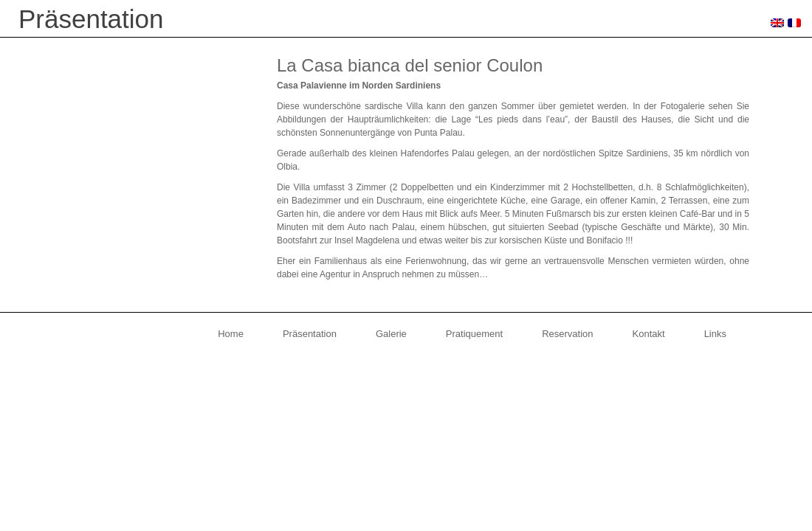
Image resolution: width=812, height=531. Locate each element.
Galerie (391, 334)
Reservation (567, 334)
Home (231, 334)
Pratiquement (474, 334)
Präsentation (310, 334)
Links (715, 334)
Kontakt (649, 334)
